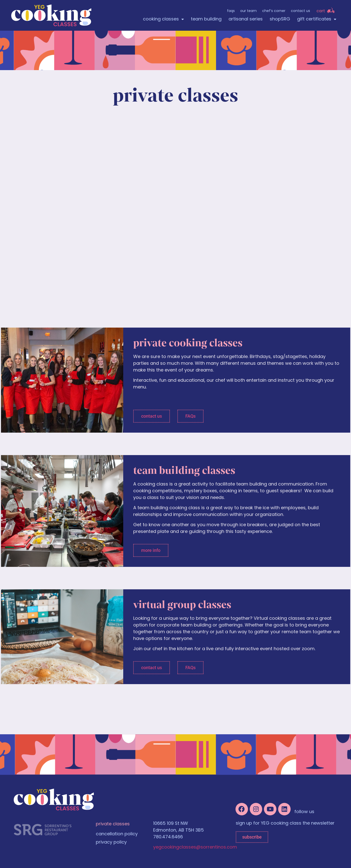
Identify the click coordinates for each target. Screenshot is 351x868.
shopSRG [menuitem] (280, 19)
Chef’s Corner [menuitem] (274, 11)
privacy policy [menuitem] (111, 842)
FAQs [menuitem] (231, 11)
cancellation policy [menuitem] (117, 834)
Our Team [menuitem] (248, 11)
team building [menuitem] (206, 19)
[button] (152, 416)
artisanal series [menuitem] (246, 19)
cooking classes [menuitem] (163, 19)
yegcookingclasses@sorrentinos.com (195, 847)
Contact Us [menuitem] (300, 11)
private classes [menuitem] (113, 824)
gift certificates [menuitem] (317, 19)
